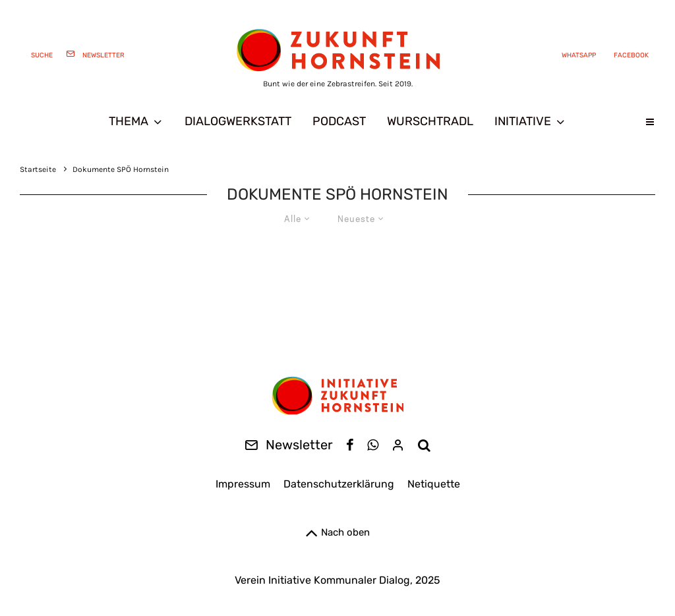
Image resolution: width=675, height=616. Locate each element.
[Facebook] (629, 55)
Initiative (523, 121)
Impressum (243, 484)
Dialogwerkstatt (238, 121)
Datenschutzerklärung (339, 484)
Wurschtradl (430, 121)
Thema (129, 121)
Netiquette (434, 484)
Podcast (339, 121)
